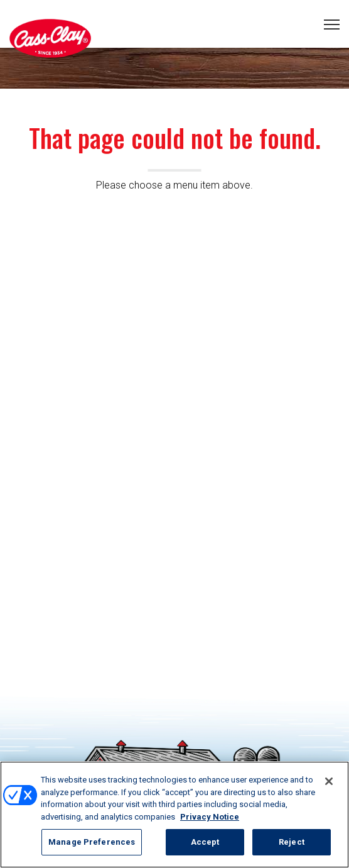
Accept (205, 842)
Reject (292, 842)
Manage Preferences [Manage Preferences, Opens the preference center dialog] (92, 842)
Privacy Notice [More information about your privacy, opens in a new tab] (210, 817)
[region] (174, 815)
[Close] (329, 781)
